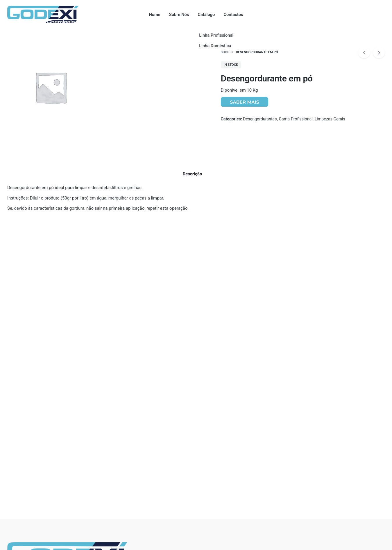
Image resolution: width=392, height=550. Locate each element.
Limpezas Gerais (330, 119)
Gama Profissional (296, 119)
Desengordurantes (260, 119)
